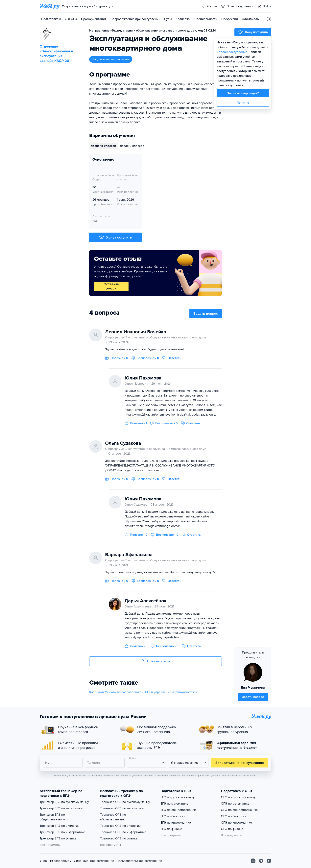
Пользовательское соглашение (139, 861)
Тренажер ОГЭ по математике (122, 808)
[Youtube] (269, 861)
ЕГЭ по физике (171, 829)
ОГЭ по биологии (234, 816)
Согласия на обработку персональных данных (168, 776)
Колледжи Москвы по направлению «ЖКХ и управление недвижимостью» (143, 692)
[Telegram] (261, 861)
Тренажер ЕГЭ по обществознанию (52, 817)
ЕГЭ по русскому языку (178, 797)
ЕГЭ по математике (174, 804)
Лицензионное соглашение (94, 861)
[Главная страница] (50, 6)
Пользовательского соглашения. (239, 776)
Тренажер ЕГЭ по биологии (60, 826)
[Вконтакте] (253, 861)
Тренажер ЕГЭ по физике (58, 838)
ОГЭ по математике (235, 804)
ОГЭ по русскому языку (238, 797)
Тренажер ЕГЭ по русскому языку (64, 802)
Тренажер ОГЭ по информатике (123, 832)
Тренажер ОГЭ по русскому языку (125, 802)
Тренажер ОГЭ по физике (119, 838)
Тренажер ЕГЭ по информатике (62, 832)
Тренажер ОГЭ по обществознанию (113, 817)
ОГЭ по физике (232, 829)
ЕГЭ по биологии (173, 816)
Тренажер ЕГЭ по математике (61, 808)
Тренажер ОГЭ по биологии (120, 826)
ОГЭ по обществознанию (239, 810)
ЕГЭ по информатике (176, 823)
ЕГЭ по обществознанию (179, 810)
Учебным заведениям (56, 861)
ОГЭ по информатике (236, 823)
